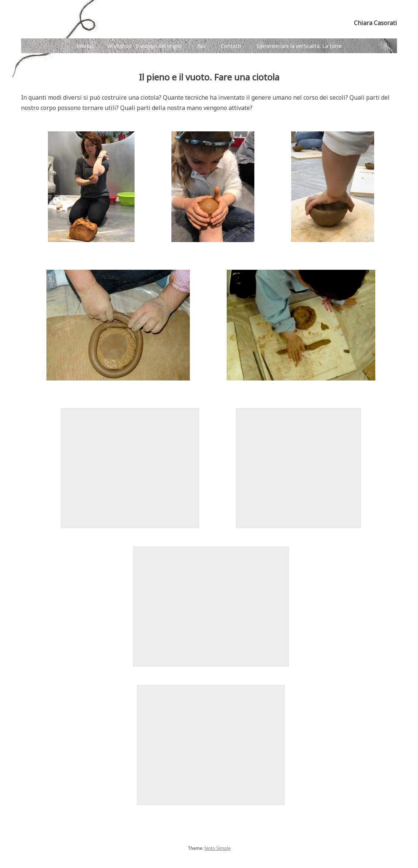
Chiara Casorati (375, 23)
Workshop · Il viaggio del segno (144, 46)
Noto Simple (218, 848)
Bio (201, 46)
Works (84, 46)
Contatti (231, 46)
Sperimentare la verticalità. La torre (299, 46)
